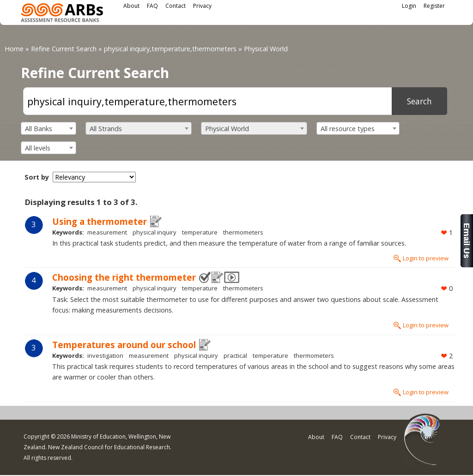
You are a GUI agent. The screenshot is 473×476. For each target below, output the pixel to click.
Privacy (202, 6)
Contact (176, 6)
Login (409, 6)
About (131, 6)
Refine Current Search (64, 49)
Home (14, 49)
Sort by (37, 177)
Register (434, 6)
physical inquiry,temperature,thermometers (170, 49)
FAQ (152, 6)
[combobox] (49, 128)
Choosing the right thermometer (124, 277)
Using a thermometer (100, 221)
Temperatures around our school (124, 345)
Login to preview (426, 258)
